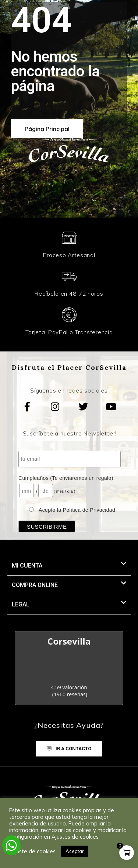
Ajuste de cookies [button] (33, 851)
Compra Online (35, 585)
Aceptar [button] (75, 851)
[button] (69, 566)
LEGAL (21, 604)
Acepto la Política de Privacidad (77, 510)
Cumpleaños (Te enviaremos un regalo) (66, 478)
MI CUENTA (27, 566)
